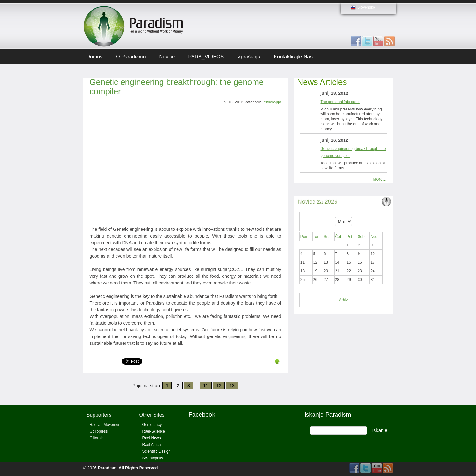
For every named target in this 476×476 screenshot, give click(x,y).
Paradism (107, 468)
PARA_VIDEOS (206, 57)
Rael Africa (152, 445)
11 (206, 386)
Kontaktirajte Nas (293, 57)
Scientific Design (157, 451)
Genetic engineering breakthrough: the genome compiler (177, 87)
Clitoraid (97, 438)
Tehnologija (271, 102)
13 (232, 386)
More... (380, 179)
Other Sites (152, 415)
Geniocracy (152, 425)
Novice (167, 57)
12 (219, 386)
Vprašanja (249, 57)
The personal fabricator (340, 102)
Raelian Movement (106, 425)
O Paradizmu (131, 57)
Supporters (99, 415)
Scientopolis (153, 458)
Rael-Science (154, 431)
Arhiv (343, 300)
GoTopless (99, 431)
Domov (95, 57)
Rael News (152, 438)
